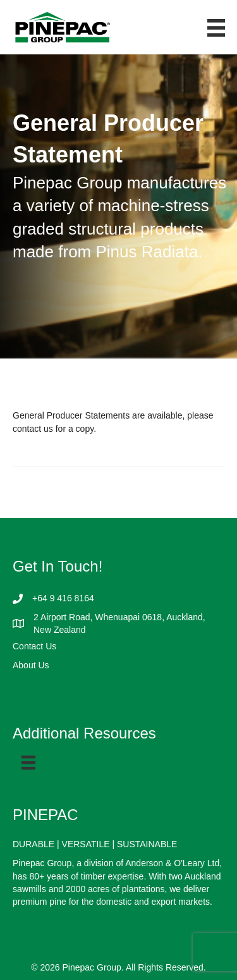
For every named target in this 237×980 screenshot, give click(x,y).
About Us (31, 665)
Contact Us (34, 646)
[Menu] (28, 763)
